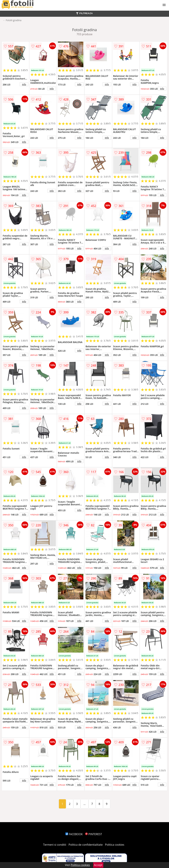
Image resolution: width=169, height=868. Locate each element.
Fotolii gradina (14, 20)
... (84, 804)
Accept (98, 865)
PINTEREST (94, 834)
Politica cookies (115, 845)
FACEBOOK (74, 834)
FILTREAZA (84, 13)
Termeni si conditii (55, 845)
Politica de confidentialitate (86, 845)
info (24, 84)
